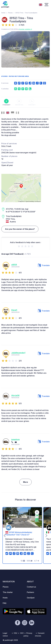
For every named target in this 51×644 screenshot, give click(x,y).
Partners (30, 592)
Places (10, 13)
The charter (8, 592)
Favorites (19, 102)
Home (3, 13)
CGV (22, 633)
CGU (15, 633)
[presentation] (5, 49)
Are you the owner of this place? (20, 229)
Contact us (31, 587)
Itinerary (6, 102)
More (25, 482)
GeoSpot (31, 598)
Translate (44, 265)
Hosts (5, 598)
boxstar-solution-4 (26, 29)
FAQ (5, 603)
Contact (32, 102)
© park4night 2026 (10, 640)
